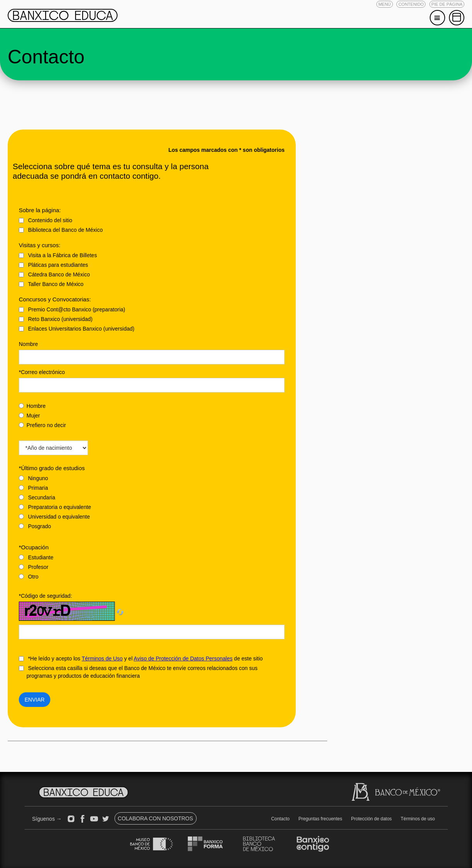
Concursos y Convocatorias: (55, 299)
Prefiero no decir (42, 425)
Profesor (34, 567)
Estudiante (36, 557)
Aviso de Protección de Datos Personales (183, 658)
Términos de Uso (102, 658)
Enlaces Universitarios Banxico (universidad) (77, 329)
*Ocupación (34, 547)
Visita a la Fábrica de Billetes (58, 255)
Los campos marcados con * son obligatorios (226, 150)
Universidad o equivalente (54, 517)
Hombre (32, 406)
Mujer (29, 416)
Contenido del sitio (46, 220)
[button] (384, 4)
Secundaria (37, 497)
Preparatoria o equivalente (55, 507)
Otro (29, 577)
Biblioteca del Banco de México (61, 230)
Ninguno (33, 478)
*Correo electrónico (42, 372)
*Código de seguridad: (46, 596)
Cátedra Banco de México (54, 274)
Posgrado (35, 526)
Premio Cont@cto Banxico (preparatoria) (72, 309)
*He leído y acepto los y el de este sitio (141, 658)
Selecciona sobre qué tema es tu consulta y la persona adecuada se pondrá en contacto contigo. (111, 171)
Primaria (33, 488)
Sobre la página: (40, 210)
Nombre (28, 344)
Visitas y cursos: (40, 245)
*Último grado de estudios (52, 468)
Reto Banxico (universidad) (56, 319)
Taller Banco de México (51, 284)
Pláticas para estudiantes (53, 265)
